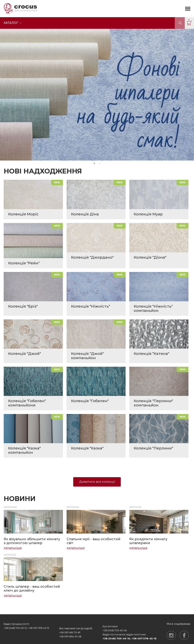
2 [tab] (100, 163)
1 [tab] (94, 163)
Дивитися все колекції (97, 482)
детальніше (13, 548)
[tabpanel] (97, 95)
